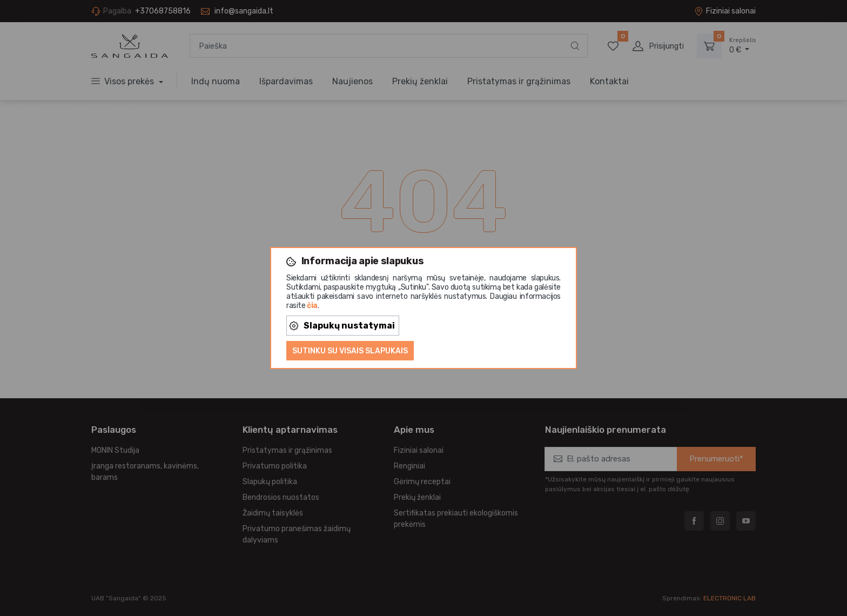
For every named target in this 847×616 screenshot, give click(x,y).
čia (312, 306)
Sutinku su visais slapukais (350, 351)
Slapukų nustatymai (342, 326)
